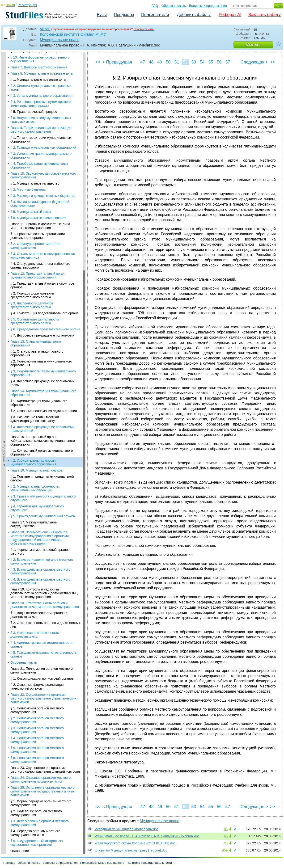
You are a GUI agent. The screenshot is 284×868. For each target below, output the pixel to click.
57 (228, 62)
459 (225, 850)
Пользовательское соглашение (102, 863)
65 (226, 836)
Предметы (124, 15)
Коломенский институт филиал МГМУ (73, 34)
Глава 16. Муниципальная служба (36, 76)
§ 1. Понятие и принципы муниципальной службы (42, 84)
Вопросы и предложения (208, 6)
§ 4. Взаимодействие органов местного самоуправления (40, 187)
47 (143, 62)
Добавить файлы (194, 15)
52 (185, 62)
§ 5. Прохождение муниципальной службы (43, 122)
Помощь (9, 863)
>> (273, 62)
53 (194, 62)
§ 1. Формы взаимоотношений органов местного (40, 157)
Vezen (45, 29)
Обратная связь (174, 6)
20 (226, 843)
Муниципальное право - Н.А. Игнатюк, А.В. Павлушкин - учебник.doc (147, 836)
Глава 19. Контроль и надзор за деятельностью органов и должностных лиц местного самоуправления (44, 199)
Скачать (253, 44)
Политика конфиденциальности (149, 863)
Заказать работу (265, 15)
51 (177, 62)
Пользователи (155, 15)
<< (98, 62)
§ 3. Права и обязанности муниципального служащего (43, 104)
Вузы (102, 15)
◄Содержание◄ (4, 135)
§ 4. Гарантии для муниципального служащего (37, 114)
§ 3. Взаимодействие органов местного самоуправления (40, 177)
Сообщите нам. (144, 29)
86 (226, 829)
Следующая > (254, 62)
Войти (10, 5)
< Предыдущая (117, 62)
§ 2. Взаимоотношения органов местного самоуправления (42, 167)
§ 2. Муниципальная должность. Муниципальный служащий (35, 94)
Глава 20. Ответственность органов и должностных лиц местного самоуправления (45, 211)
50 (168, 62)
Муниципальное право (60, 40)
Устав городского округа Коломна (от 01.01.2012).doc (135, 843)
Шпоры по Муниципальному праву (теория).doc (131, 850)
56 (219, 62)
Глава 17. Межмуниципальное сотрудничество (34, 130)
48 (151, 62)
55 (211, 62)
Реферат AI (230, 15)
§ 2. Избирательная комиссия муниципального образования (33, 68)
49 (160, 62)
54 (202, 62)
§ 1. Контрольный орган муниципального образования (42, 58)
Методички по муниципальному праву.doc (126, 829)
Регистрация (27, 5)
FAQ (155, 6)
